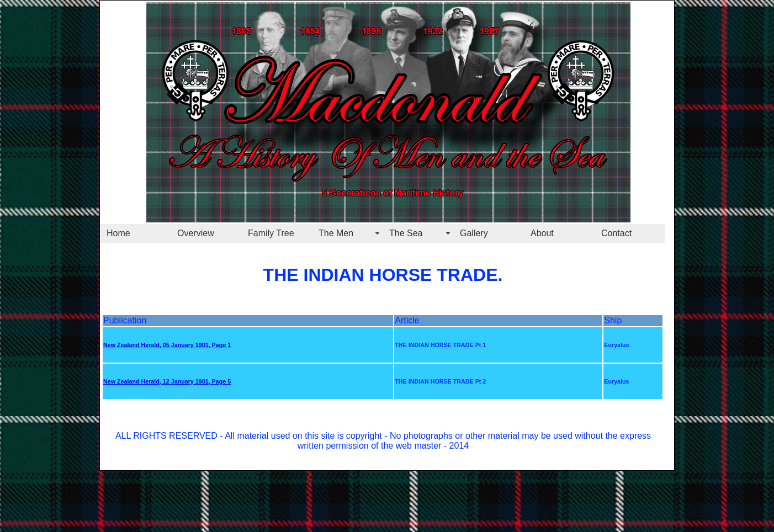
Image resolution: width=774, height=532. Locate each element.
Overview (196, 233)
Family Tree (271, 233)
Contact (616, 233)
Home (118, 233)
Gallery (474, 233)
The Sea (406, 233)
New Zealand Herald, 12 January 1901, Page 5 (167, 381)
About (542, 233)
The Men (336, 233)
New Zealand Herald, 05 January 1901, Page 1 (167, 345)
